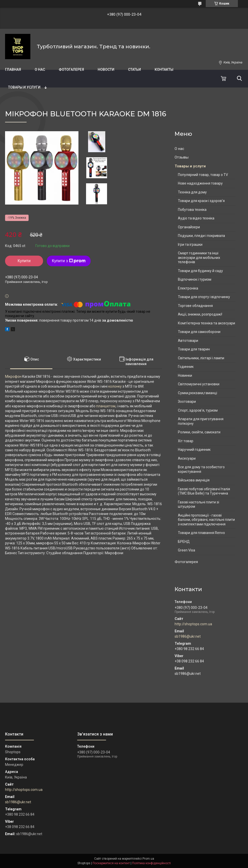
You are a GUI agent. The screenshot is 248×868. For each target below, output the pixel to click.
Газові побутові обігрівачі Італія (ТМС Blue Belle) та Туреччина (204, 491)
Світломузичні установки (199, 384)
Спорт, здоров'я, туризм (198, 410)
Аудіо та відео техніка (196, 218)
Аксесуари (187, 458)
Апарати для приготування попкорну (201, 421)
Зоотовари (187, 402)
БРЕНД (184, 542)
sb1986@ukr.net (188, 636)
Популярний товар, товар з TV (203, 175)
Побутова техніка (192, 210)
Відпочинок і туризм (195, 279)
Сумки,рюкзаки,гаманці (198, 393)
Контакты (164, 70)
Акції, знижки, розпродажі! (200, 314)
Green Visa (187, 550)
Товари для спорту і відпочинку (204, 297)
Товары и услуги (24, 87)
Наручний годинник (194, 450)
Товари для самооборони (199, 332)
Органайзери (189, 227)
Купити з (69, 261)
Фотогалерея (71, 70)
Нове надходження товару (200, 183)
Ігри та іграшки (190, 244)
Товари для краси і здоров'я (201, 201)
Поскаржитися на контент (111, 863)
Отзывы (182, 157)
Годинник (186, 367)
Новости (106, 70)
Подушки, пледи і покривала (201, 236)
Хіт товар (186, 441)
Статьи (135, 70)
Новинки (185, 375)
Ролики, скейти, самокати (199, 432)
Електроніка (188, 288)
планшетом (106, 406)
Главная (13, 70)
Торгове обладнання (195, 306)
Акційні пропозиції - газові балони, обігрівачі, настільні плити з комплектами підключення (206, 520)
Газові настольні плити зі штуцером (199, 504)
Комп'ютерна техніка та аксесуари (206, 323)
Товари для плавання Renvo (201, 533)
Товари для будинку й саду (200, 271)
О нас (40, 70)
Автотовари (188, 341)
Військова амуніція (194, 480)
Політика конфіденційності (151, 863)
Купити (24, 261)
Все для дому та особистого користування (201, 469)
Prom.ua (148, 859)
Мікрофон (13, 376)
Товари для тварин (194, 349)
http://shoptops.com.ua (193, 624)
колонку (115, 386)
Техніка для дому (192, 192)
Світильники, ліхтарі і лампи (201, 358)
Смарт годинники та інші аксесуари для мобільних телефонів (199, 258)
